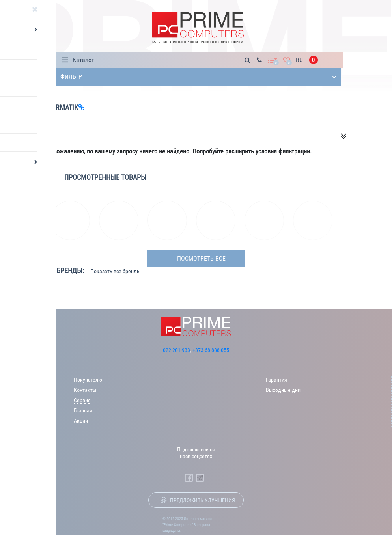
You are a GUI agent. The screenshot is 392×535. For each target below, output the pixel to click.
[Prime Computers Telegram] (200, 478)
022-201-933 (176, 350)
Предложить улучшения (203, 500)
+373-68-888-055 (211, 350)
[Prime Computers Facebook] (189, 478)
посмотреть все (201, 258)
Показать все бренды (116, 271)
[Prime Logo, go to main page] (198, 28)
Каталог (83, 60)
